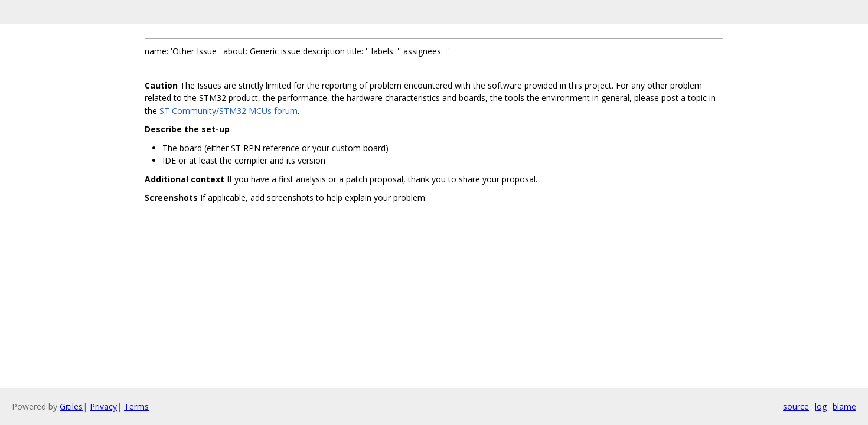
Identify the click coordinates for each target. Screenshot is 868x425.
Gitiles (71, 406)
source (796, 406)
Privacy (103, 406)
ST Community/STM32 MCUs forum (229, 111)
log (821, 406)
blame (844, 406)
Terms (136, 406)
